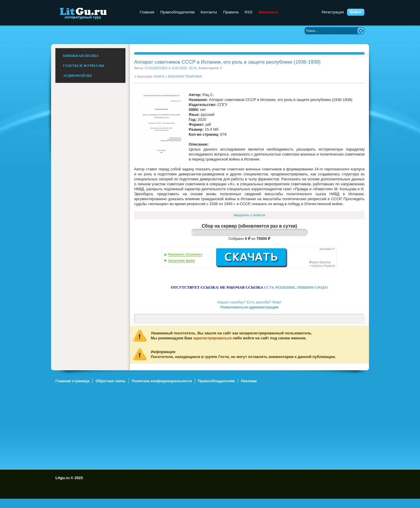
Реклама (249, 381)
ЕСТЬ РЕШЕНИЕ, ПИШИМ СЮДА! (296, 287)
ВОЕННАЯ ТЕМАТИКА (185, 76)
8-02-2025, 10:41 (185, 68)
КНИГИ (159, 76)
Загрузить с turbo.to (249, 215)
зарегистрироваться (212, 338)
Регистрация (333, 12)
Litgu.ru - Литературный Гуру (94, 13)
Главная (147, 12)
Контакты (209, 12)
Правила (231, 12)
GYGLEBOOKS (156, 68)
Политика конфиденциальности (162, 381)
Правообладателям (177, 12)
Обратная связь (110, 381)
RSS (249, 12)
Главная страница (72, 381)
